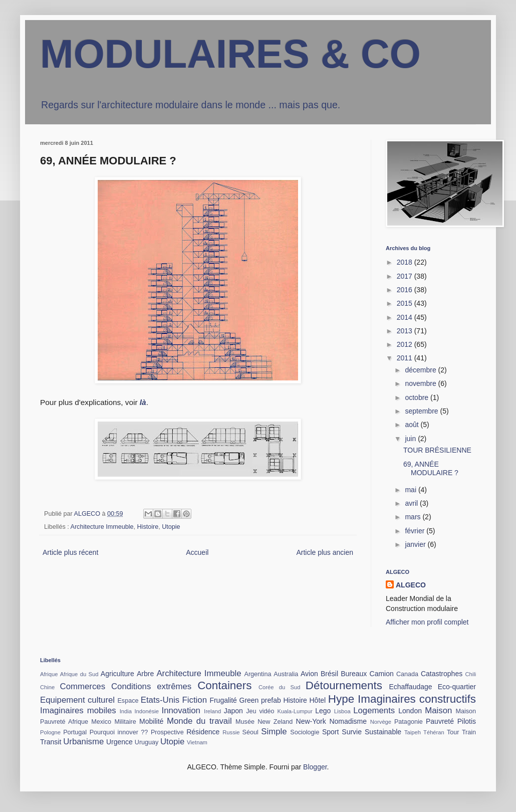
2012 (406, 344)
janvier (416, 544)
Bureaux (354, 674)
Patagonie (409, 722)
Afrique (49, 674)
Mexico (101, 722)
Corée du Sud (280, 687)
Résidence (203, 732)
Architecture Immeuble (102, 527)
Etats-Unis (160, 700)
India (126, 711)
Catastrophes (442, 674)
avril (412, 503)
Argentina (258, 674)
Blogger (315, 767)
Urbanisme (83, 742)
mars (414, 517)
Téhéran (434, 732)
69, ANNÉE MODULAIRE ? (431, 468)
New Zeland (275, 722)
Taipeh (413, 732)
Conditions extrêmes (151, 686)
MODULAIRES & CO (230, 54)
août (413, 425)
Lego (323, 711)
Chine (47, 687)
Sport (330, 732)
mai (411, 490)
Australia (286, 674)
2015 (406, 303)
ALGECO (411, 585)
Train (469, 732)
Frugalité (223, 700)
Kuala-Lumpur (295, 711)
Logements (374, 710)
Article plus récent (70, 552)
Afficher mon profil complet (427, 622)
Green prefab (260, 700)
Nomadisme (348, 721)
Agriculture (117, 674)
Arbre (145, 674)
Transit (51, 742)
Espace (128, 701)
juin (411, 439)
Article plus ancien (325, 552)
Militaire (125, 722)
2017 (406, 276)
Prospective (167, 732)
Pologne (50, 732)
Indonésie (147, 711)
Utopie (171, 527)
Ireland (212, 711)
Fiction (195, 700)
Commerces (83, 686)
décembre (421, 370)
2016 (406, 290)
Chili (470, 674)
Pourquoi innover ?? (119, 732)
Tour (453, 732)
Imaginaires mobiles (78, 710)
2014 (406, 317)
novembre (421, 383)
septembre (422, 411)
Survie (352, 732)
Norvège (381, 722)
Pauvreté (440, 721)
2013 (406, 331)
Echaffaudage (410, 687)
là (143, 402)
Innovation (181, 710)
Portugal (75, 732)
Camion (382, 674)
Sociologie (305, 732)
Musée (245, 722)
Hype (341, 699)
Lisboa (342, 711)
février (416, 531)
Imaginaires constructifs (417, 699)
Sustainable (383, 732)
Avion (309, 674)
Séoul (250, 732)
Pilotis (467, 721)
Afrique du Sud (79, 674)
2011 (406, 358)
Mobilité (151, 721)
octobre (418, 397)
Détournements (344, 685)
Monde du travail (199, 721)
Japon (233, 711)
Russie (231, 732)
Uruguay (147, 742)
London (410, 711)
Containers (224, 685)
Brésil (329, 674)
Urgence (119, 742)
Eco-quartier (457, 687)
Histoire (148, 527)
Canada (407, 674)
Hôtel (318, 700)
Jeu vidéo (260, 711)
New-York (311, 721)
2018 (406, 262)
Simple (274, 732)
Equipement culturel (77, 700)
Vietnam (197, 742)
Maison (438, 710)
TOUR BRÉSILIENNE (437, 450)
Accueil (197, 552)
